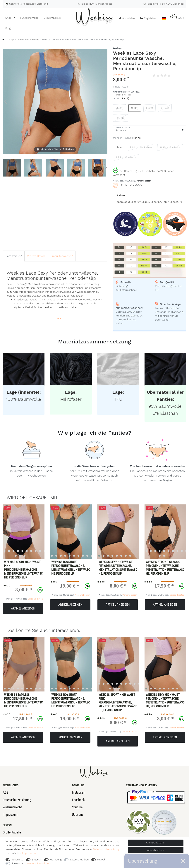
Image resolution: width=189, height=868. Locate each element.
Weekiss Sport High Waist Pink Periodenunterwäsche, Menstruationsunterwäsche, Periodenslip (23, 570)
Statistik (37, 860)
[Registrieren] (149, 18)
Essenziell (17, 860)
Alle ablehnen (156, 850)
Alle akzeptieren (156, 843)
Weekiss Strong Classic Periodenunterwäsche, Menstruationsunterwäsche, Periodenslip (165, 568)
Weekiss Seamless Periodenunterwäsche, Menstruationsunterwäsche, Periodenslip (23, 700)
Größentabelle (52, 18)
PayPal (101, 860)
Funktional (18, 863)
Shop (9, 18)
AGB (6, 792)
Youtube (77, 807)
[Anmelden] (127, 18)
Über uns (78, 815)
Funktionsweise (29, 18)
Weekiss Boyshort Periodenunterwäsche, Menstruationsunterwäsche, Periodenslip (71, 568)
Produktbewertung (62, 256)
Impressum (10, 815)
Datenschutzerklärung (17, 800)
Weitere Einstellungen (40, 863)
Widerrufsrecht (12, 807)
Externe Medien (79, 860)
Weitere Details (36, 256)
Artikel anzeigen (23, 608)
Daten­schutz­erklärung (106, 849)
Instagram (79, 792)
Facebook (78, 800)
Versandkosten (144, 181)
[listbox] (67, 532)
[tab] (14, 256)
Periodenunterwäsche (28, 40)
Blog (8, 28)
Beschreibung (14, 256)
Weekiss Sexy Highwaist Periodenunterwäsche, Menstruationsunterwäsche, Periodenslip (118, 568)
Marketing (56, 860)
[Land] (164, 17)
